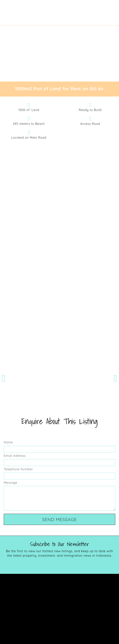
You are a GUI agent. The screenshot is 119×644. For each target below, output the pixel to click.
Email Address (15, 456)
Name (8, 442)
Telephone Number (18, 469)
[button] (4, 378)
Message (11, 483)
